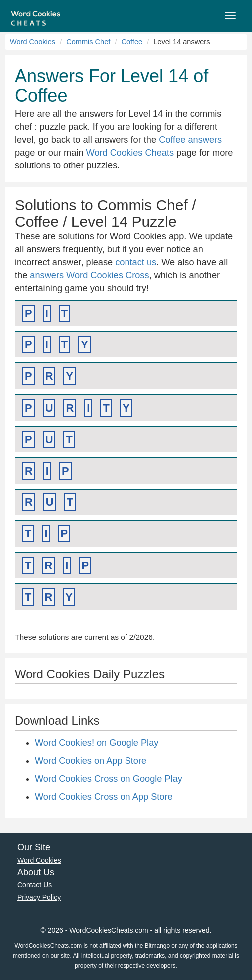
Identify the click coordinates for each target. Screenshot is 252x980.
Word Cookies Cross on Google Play (109, 779)
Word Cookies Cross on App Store (104, 797)
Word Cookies (33, 42)
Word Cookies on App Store (91, 761)
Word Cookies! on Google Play (97, 743)
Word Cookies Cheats (130, 153)
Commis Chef (88, 42)
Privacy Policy (39, 897)
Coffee (132, 42)
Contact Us (35, 885)
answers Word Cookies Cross (89, 275)
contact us (136, 262)
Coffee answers (190, 140)
